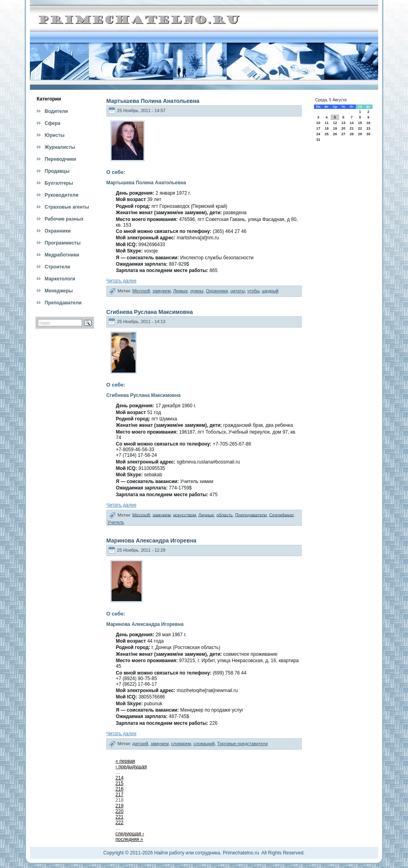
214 (120, 778)
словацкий (204, 744)
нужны (197, 291)
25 (327, 134)
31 (318, 140)
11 (327, 123)
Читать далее (122, 281)
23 (369, 128)
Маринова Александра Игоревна (151, 541)
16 (369, 123)
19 (335, 128)
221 (120, 817)
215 (120, 783)
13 (343, 123)
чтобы (253, 291)
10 (318, 123)
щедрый (270, 291)
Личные (206, 515)
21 (351, 128)
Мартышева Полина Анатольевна (153, 101)
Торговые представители (242, 744)
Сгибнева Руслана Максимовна (150, 312)
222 (120, 823)
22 (360, 128)
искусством (184, 515)
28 (351, 134)
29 (360, 134)
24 (318, 134)
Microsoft (141, 291)
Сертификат (281, 515)
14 (351, 123)
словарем (181, 744)
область (225, 515)
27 (343, 134)
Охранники (217, 291)
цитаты (237, 291)
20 (343, 128)
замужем (162, 291)
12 (335, 123)
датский (140, 744)
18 (327, 128)
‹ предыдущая (131, 767)
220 (120, 811)
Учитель (116, 522)
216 (120, 789)
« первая (125, 761)
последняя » (129, 839)
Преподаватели (251, 515)
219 (120, 806)
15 (360, 123)
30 (369, 134)
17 (318, 128)
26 (335, 134)
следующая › (130, 834)
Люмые (180, 291)
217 (120, 795)
